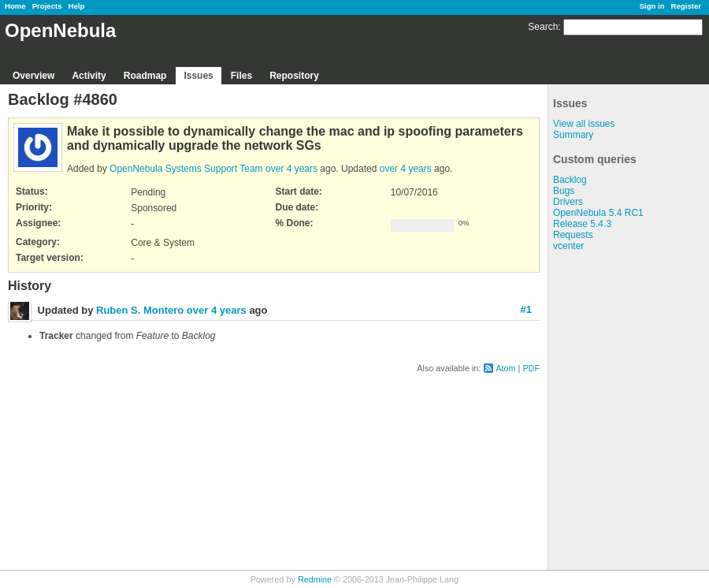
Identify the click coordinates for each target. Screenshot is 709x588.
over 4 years (291, 169)
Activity (89, 76)
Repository (294, 76)
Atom (505, 368)
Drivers (568, 202)
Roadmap (145, 76)
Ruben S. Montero (140, 310)
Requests (573, 235)
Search (543, 27)
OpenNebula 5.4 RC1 (598, 213)
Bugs (564, 191)
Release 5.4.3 (582, 224)
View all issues (584, 124)
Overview (33, 76)
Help (77, 6)
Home (15, 6)
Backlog (570, 180)
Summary (573, 135)
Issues (198, 76)
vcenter (568, 246)
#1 (526, 309)
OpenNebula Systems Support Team (186, 169)
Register (686, 6)
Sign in (652, 6)
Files (241, 76)
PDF (531, 368)
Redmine (315, 579)
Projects (47, 6)
